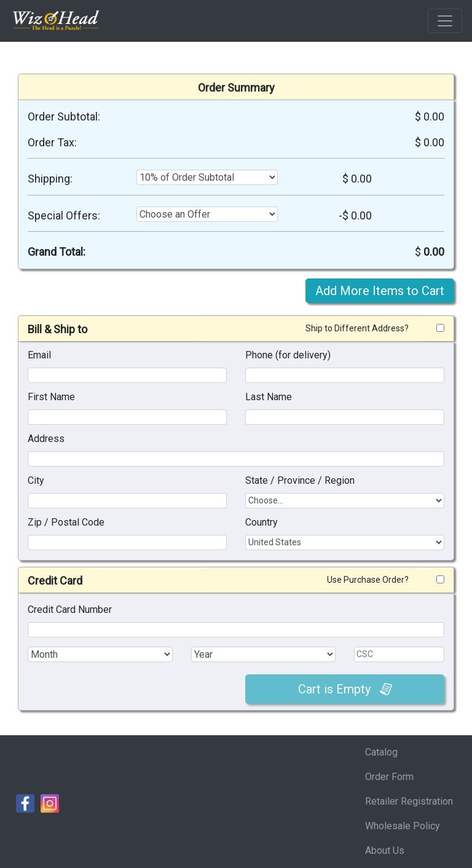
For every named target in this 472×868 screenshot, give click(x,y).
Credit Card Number (70, 610)
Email (39, 355)
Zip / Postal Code (66, 522)
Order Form (389, 777)
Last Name (269, 397)
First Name (51, 397)
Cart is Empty (345, 689)
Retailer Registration (409, 801)
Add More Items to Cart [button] (380, 291)
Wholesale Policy (403, 826)
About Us (385, 850)
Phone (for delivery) (288, 355)
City (36, 480)
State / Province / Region (300, 480)
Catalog (381, 752)
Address (46, 439)
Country (262, 522)
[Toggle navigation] (445, 21)
